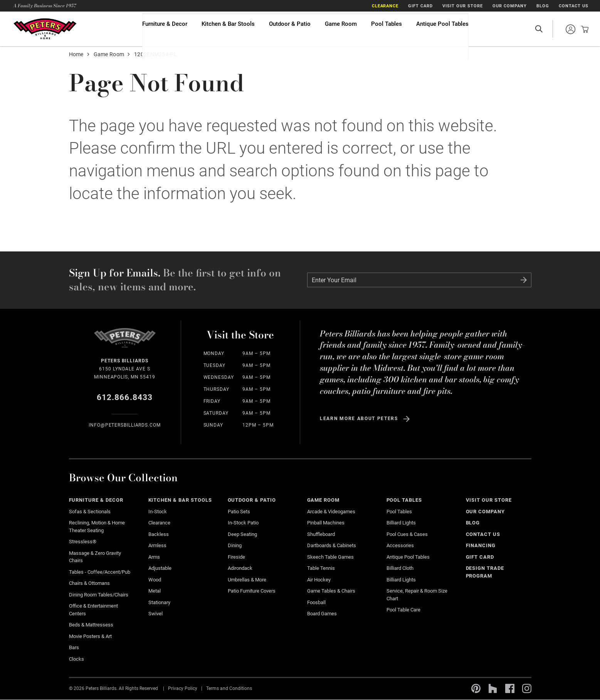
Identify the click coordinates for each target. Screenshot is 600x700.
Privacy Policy (183, 688)
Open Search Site (539, 29)
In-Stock (158, 512)
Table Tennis (321, 568)
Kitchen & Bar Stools (228, 29)
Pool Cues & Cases (407, 534)
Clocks (76, 659)
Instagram (527, 688)
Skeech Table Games (330, 557)
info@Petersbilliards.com (125, 425)
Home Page (45, 29)
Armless (157, 545)
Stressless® (83, 542)
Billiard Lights (401, 523)
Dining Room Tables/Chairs (99, 595)
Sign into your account (570, 29)
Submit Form (524, 280)
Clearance (385, 6)
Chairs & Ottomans (89, 583)
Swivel (155, 614)
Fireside (236, 557)
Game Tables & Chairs (331, 591)
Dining (235, 545)
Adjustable (160, 568)
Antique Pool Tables (442, 29)
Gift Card (420, 6)
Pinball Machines (326, 523)
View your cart (583, 29)
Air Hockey (319, 580)
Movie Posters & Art (90, 636)
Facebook (510, 688)
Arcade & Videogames (331, 512)
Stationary (159, 602)
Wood (155, 580)
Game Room (341, 29)
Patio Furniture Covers (252, 591)
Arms (154, 557)
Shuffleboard (321, 534)
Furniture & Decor (165, 29)
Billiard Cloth (400, 568)
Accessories (400, 545)
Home (76, 54)
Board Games (322, 614)
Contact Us (574, 6)
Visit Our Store (463, 6)
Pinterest (476, 688)
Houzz (493, 688)
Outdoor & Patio (290, 29)
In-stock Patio (243, 523)
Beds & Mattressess (91, 625)
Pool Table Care (403, 610)
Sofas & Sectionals (90, 512)
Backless (159, 534)
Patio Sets (239, 512)
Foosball (316, 602)
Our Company (510, 6)
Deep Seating (242, 534)
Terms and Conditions (229, 688)
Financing (481, 545)
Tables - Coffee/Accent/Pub (100, 572)
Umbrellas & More (247, 580)
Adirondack (240, 568)
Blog (543, 6)
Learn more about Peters (359, 419)
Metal (155, 591)
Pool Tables (387, 29)
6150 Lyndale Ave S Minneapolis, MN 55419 (125, 368)
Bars (74, 647)
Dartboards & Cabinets (332, 545)
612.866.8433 (125, 397)
